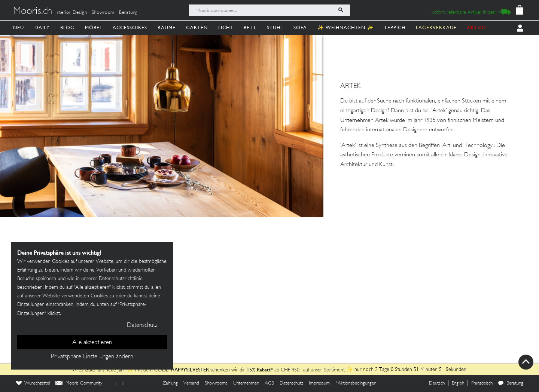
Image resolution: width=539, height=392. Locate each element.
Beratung (128, 13)
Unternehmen (246, 383)
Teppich (395, 27)
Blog (67, 27)
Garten (197, 27)
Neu (19, 27)
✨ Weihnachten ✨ (345, 27)
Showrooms (216, 383)
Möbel (94, 27)
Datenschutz (291, 383)
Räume (167, 27)
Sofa (300, 27)
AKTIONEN (481, 27)
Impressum (319, 383)
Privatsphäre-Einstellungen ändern (92, 357)
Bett (250, 27)
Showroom (103, 13)
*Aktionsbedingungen (356, 383)
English (458, 383)
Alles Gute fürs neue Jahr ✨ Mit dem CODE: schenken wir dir (160, 370)
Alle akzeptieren (92, 343)
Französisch (482, 383)
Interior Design (71, 13)
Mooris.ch (33, 12)
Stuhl (275, 27)
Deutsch (437, 383)
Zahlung (170, 383)
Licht (226, 27)
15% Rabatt (259, 370)
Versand (191, 383)
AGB (269, 383)
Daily (42, 27)
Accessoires (130, 27)
